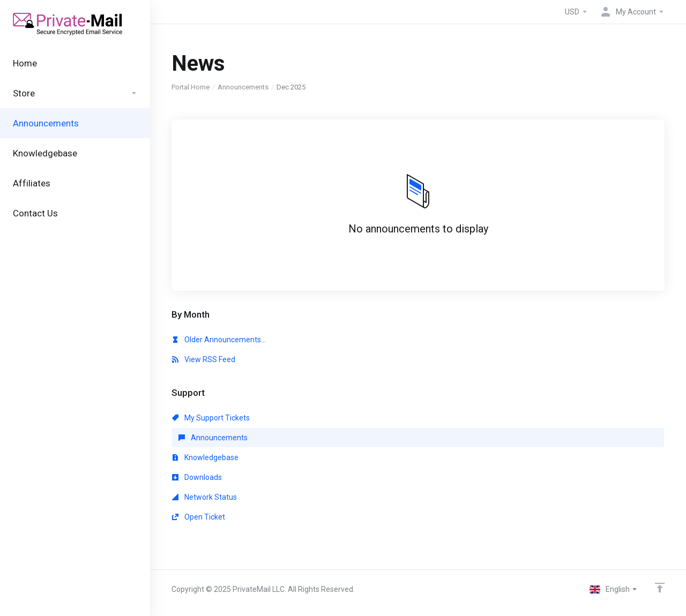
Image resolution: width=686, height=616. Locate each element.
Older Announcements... (219, 340)
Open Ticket (199, 517)
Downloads (197, 477)
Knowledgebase (205, 457)
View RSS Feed (204, 359)
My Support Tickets (211, 418)
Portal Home (191, 87)
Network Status (204, 497)
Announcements (243, 87)
